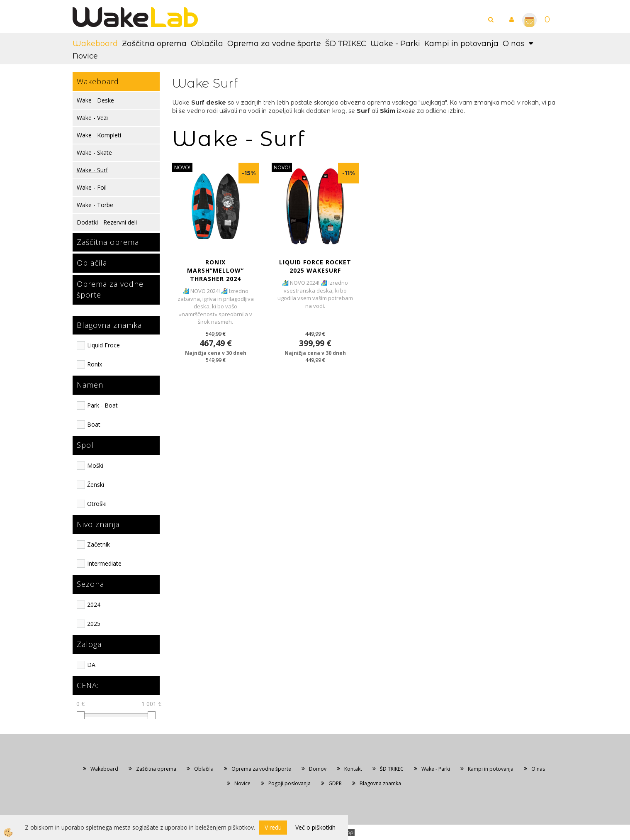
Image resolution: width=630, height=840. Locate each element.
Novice (85, 56)
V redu (273, 827)
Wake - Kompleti (99, 135)
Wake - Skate (94, 153)
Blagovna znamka (380, 783)
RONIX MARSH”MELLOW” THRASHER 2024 (215, 270)
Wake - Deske (95, 100)
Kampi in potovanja (461, 44)
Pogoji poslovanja (289, 783)
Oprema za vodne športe (274, 44)
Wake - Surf (92, 170)
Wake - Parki (395, 44)
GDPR (335, 783)
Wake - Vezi (92, 118)
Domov (318, 769)
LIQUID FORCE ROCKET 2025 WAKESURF (315, 266)
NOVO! (182, 167)
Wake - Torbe (95, 205)
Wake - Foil (92, 187)
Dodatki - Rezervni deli (107, 222)
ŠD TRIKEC (346, 44)
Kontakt (353, 769)
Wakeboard (95, 44)
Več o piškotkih (315, 827)
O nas (514, 44)
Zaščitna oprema (154, 44)
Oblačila (207, 44)
